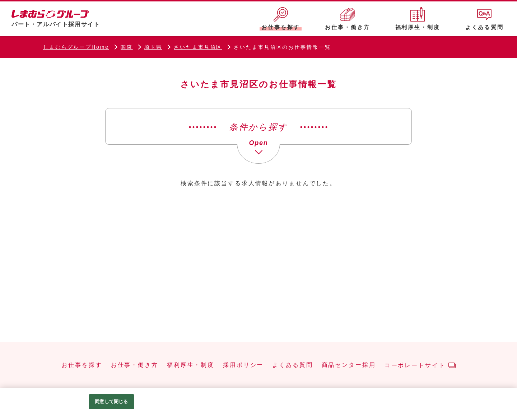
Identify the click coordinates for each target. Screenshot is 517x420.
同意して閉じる (111, 402)
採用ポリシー (243, 365)
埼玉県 (153, 47)
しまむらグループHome (76, 47)
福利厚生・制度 (191, 365)
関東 (127, 47)
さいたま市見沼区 (198, 47)
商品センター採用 (349, 365)
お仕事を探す (82, 365)
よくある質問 (292, 365)
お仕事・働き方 (135, 365)
